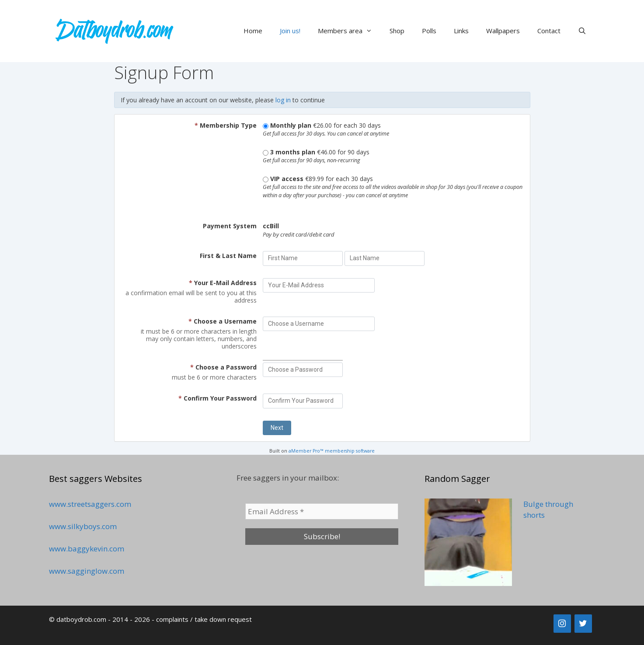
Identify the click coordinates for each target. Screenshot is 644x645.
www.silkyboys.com (83, 526)
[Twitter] (583, 624)
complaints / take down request (204, 619)
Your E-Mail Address (223, 283)
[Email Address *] (322, 512)
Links (461, 31)
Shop (397, 31)
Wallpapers (503, 31)
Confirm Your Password (218, 398)
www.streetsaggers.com (90, 504)
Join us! (290, 31)
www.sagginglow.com (87, 571)
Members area (349, 31)
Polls (429, 31)
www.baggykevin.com (87, 549)
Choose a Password (223, 367)
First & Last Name (228, 256)
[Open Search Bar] (582, 31)
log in (283, 100)
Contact (549, 31)
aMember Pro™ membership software (332, 451)
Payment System (230, 226)
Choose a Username (223, 321)
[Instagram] (562, 624)
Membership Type (226, 125)
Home (253, 31)
